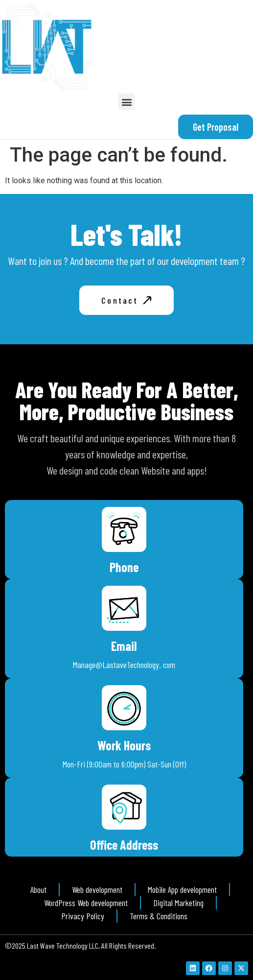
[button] (126, 102)
